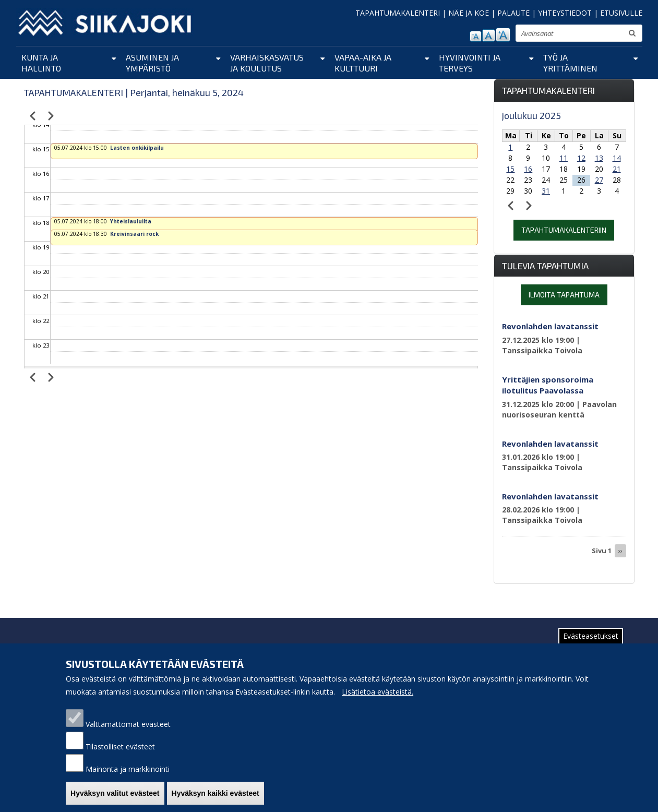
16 (528, 169)
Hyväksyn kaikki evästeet (216, 801)
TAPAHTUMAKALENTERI (398, 13)
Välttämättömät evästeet (128, 731)
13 (599, 158)
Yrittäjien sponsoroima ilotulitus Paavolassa (548, 385)
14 (617, 158)
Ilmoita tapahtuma (564, 295)
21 (617, 169)
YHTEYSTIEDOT (565, 13)
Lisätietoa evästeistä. (378, 699)
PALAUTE (513, 13)
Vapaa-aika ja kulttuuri (363, 63)
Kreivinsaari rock (134, 234)
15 (510, 169)
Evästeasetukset (591, 643)
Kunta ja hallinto (41, 63)
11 (564, 158)
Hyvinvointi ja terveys (470, 63)
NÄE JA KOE (469, 13)
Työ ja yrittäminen (570, 63)
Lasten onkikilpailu (137, 148)
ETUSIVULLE (621, 13)
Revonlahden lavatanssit (550, 326)
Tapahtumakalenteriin (564, 230)
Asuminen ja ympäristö (152, 63)
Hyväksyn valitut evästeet (115, 801)
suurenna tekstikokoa (503, 35)
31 (546, 191)
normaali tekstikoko (489, 35)
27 (599, 180)
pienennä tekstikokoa (476, 36)
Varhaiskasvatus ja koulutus (267, 63)
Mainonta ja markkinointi (128, 776)
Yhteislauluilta (131, 221)
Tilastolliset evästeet (120, 754)
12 (581, 158)
